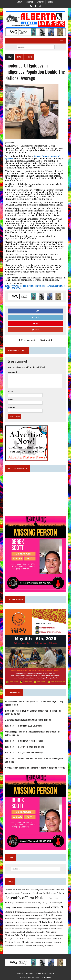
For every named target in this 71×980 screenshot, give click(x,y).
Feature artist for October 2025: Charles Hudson (24, 741)
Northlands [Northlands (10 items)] (33, 935)
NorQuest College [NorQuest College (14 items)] (50, 932)
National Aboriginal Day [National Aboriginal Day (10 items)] (31, 925)
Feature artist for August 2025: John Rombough (24, 753)
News (19, 57)
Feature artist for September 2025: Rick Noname (25, 747)
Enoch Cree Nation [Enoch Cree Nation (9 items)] (37, 915)
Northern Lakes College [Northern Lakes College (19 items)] (17, 935)
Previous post (27, 340)
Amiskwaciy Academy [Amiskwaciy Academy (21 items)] (31, 893)
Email (11, 399)
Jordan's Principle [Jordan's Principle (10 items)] (11, 922)
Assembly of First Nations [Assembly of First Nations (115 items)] (27, 898)
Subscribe (29, 2)
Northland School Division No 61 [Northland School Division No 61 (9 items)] (47, 935)
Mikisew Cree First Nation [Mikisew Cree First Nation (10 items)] (14, 925)
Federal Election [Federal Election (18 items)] (51, 915)
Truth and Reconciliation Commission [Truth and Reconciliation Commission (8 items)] (41, 942)
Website (11, 407)
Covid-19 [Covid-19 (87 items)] (56, 907)
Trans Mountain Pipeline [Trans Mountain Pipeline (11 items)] (44, 939)
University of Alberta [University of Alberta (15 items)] (44, 946)
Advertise (40, 2)
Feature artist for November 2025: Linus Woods (24, 726)
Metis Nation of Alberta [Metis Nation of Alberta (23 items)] (51, 922)
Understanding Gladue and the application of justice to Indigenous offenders (35, 768)
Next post (46, 340)
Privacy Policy (41, 974)
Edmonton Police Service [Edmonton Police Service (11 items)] (53, 912)
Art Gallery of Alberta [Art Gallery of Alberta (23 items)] (53, 893)
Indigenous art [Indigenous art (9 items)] (39, 919)
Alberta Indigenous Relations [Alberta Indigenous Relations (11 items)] (40, 890)
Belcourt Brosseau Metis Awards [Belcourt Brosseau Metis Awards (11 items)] (25, 903)
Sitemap (51, 974)
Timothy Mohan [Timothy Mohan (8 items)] (29, 939)
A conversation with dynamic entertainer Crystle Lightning (28, 720)
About (20, 2)
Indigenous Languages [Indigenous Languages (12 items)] (53, 919)
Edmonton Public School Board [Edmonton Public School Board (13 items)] (18, 915)
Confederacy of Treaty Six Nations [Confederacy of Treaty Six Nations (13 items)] (35, 908)
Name (11, 391)
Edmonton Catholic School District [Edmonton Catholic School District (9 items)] (32, 912)
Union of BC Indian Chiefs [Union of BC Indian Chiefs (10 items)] (26, 946)
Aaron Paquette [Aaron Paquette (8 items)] (10, 890)
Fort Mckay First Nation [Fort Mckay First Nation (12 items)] (25, 919)
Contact (50, 2)
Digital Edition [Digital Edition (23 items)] (13, 912)
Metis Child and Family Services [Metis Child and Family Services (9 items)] (28, 922)
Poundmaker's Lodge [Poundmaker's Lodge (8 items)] (18, 939)
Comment (12, 372)
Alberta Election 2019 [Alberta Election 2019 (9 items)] (22, 890)
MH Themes (47, 978)
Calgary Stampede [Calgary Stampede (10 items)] (44, 903)
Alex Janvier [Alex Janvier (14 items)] (15, 893)
